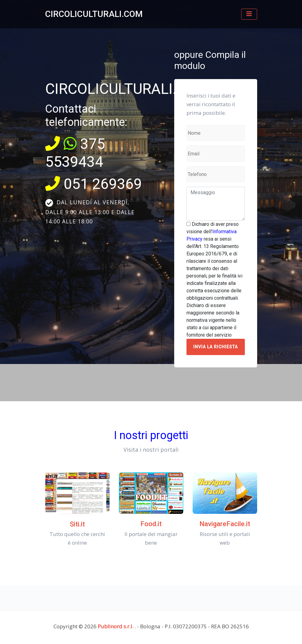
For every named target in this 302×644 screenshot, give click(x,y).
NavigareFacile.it (225, 524)
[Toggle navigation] (249, 14)
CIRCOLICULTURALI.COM (94, 14)
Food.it (151, 524)
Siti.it (77, 524)
